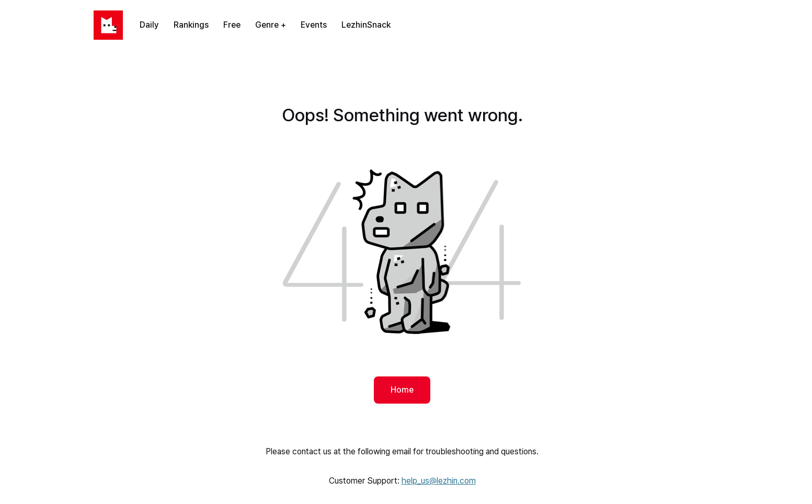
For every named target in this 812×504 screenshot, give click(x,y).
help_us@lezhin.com (439, 481)
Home (402, 390)
